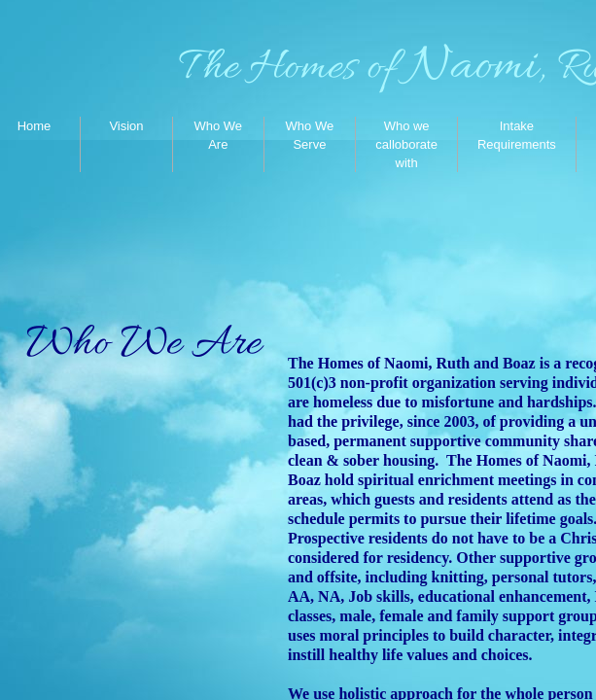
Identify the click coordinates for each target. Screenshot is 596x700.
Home (35, 126)
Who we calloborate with (406, 144)
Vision (126, 126)
